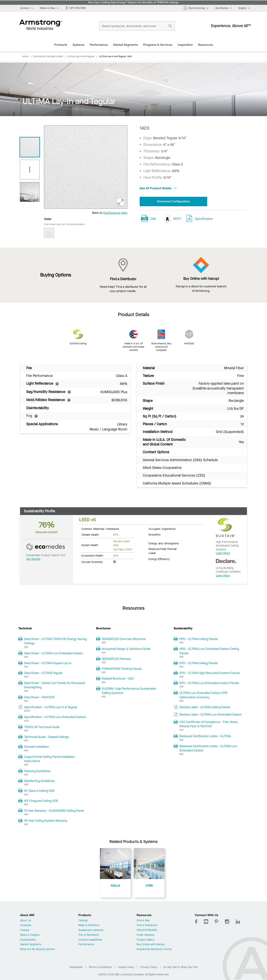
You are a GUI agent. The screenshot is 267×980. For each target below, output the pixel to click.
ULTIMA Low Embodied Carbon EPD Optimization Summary (203, 695)
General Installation (37, 747)
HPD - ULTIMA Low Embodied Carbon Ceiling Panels (209, 651)
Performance (99, 45)
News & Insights (30, 935)
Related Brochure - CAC (118, 678)
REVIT (172, 219)
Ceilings (83, 921)
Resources (206, 45)
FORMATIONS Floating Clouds (122, 669)
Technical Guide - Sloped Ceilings (46, 737)
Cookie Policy (126, 967)
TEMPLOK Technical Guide (42, 727)
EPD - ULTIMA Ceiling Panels (199, 663)
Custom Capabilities (90, 940)
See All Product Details (158, 188)
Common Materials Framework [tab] (100, 529)
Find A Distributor (147, 925)
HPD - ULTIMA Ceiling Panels (199, 639)
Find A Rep (143, 921)
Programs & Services (158, 45)
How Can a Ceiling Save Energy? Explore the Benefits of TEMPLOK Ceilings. (134, 3)
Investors (26, 925)
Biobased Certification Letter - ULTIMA (205, 736)
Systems (78, 45)
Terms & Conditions (100, 967)
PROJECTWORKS (147, 930)
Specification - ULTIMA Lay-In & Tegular (51, 707)
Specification (204, 219)
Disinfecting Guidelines (39, 781)
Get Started (33, 559)
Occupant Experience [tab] (162, 529)
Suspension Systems (91, 930)
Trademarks (76, 967)
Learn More (223, 553)
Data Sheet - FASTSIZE (39, 697)
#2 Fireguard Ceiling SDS (41, 801)
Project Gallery (145, 940)
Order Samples (145, 935)
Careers (25, 930)
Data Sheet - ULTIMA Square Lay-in (48, 663)
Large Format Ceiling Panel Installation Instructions (49, 759)
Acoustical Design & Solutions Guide (126, 649)
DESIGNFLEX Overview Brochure (124, 639)
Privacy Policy (149, 967)
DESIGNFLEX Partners (116, 659)
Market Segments (125, 45)
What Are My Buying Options (37, 949)
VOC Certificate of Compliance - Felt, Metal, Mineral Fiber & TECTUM (209, 724)
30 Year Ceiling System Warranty (46, 821)
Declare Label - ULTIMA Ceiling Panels (205, 707)
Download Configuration (173, 202)
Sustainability (28, 940)
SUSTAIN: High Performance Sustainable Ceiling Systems (129, 691)
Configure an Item (115, 213)
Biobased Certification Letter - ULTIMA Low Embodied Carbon (208, 748)
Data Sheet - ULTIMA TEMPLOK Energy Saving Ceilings (55, 641)
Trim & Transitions (89, 935)
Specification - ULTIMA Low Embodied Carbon (55, 717)
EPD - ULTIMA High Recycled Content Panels (210, 673)
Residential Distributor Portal (154, 949)
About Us (26, 921)
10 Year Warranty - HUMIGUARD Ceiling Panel (54, 811)
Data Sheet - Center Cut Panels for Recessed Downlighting (54, 685)
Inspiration (185, 45)
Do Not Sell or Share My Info (181, 967)
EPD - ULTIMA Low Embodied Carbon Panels (209, 683)
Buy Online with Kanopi (151, 945)
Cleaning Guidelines (37, 771)
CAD (153, 219)
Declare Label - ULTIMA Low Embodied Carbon (211, 714)
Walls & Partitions (89, 925)
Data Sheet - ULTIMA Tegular (43, 673)
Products (61, 45)
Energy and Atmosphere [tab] (164, 543)
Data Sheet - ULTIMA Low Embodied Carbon (54, 653)
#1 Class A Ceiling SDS (39, 791)
